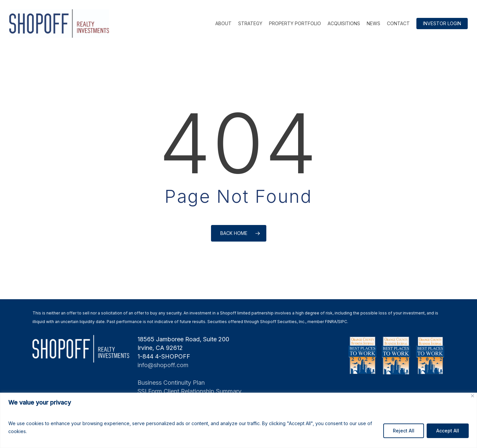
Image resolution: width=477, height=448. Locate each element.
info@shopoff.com (163, 365)
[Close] (473, 396)
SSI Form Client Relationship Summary (189, 391)
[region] (238, 420)
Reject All (404, 431)
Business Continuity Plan (171, 383)
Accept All (448, 431)
